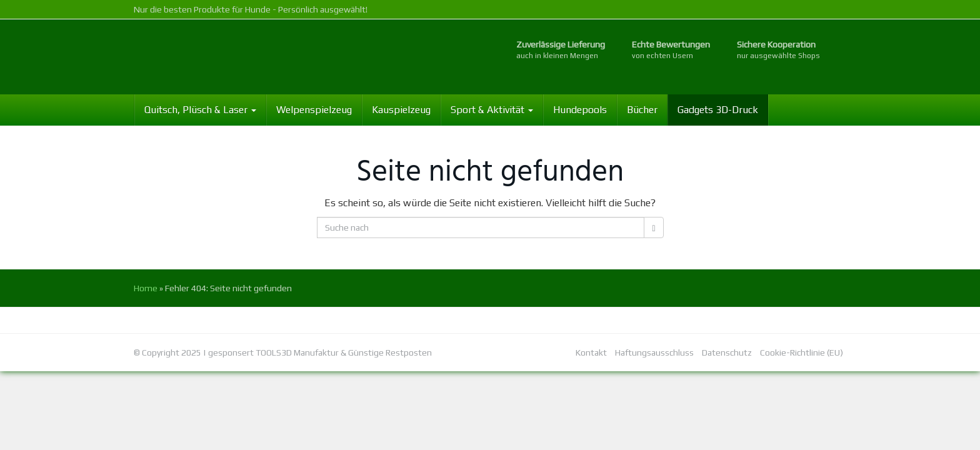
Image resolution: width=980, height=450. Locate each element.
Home (146, 288)
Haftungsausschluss (654, 352)
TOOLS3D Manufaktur (297, 352)
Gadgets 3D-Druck (718, 110)
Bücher (642, 110)
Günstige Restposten (390, 352)
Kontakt (591, 352)
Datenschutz (727, 352)
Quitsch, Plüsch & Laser (200, 110)
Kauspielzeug (401, 110)
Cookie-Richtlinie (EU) (802, 352)
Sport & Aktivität (492, 110)
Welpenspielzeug (314, 110)
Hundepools (580, 110)
